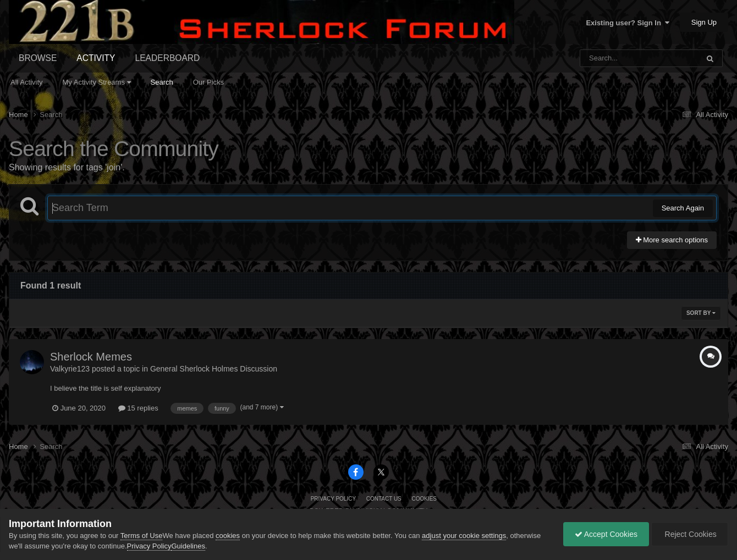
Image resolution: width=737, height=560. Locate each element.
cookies (228, 536)
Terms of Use (142, 536)
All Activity (27, 82)
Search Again (683, 208)
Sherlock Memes (91, 357)
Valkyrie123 (70, 369)
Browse (38, 58)
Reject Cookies (690, 534)
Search (162, 82)
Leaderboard (168, 58)
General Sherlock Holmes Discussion (214, 369)
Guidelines (188, 546)
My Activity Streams (97, 82)
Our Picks (208, 82)
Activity (96, 58)
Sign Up (704, 22)
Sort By (701, 313)
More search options (672, 240)
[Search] (611, 58)
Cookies (424, 499)
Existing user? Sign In (628, 23)
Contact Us (384, 499)
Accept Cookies (606, 534)
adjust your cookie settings (464, 536)
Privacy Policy (333, 499)
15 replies (138, 408)
